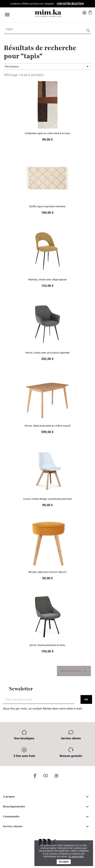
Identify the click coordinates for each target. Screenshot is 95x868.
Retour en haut (74, 671)
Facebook (35, 776)
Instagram (56, 776)
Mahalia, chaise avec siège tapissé (47, 279)
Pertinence (47, 66)
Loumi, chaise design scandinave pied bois (47, 499)
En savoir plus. (76, 856)
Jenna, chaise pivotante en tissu (47, 645)
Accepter (64, 862)
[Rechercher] (47, 29)
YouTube (46, 776)
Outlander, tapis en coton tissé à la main (47, 133)
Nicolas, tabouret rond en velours (47, 572)
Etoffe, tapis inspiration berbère (47, 206)
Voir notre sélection (70, 4)
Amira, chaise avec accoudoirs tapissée (47, 353)
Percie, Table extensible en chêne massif (47, 426)
